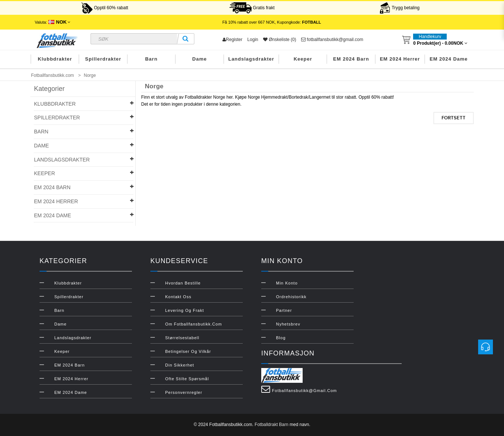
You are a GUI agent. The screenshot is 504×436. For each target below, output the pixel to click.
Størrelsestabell (182, 338)
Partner (284, 310)
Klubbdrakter (55, 59)
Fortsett (454, 118)
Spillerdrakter (103, 59)
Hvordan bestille (183, 283)
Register (232, 40)
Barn (151, 59)
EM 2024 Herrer (400, 59)
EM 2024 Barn (351, 59)
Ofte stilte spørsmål (187, 379)
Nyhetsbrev (288, 324)
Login (253, 40)
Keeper (303, 59)
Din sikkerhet (180, 365)
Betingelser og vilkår (188, 351)
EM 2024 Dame (449, 59)
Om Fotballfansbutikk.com (194, 324)
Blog (281, 338)
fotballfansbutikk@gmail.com (332, 40)
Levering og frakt (185, 310)
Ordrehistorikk (291, 297)
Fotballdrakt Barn (271, 425)
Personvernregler (184, 392)
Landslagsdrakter (251, 59)
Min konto (287, 283)
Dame (199, 59)
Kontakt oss (178, 297)
